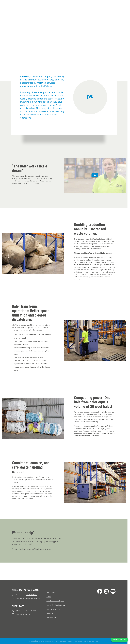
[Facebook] (100, 591)
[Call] (29, 595)
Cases (15, 14)
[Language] (125, 9)
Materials (65, 9)
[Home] (2, 7)
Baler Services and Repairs (55, 601)
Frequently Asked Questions (56, 605)
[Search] (120, 9)
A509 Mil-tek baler (43, 102)
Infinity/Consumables (81, 9)
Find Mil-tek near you (53, 609)
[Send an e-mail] (29, 599)
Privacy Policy (51, 613)
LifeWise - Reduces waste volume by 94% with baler (38, 14)
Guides (49, 597)
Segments (97, 9)
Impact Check (39, 9)
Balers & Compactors (21, 9)
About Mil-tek (51, 593)
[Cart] (114, 9)
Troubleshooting (52, 617)
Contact (107, 9)
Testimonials (53, 9)
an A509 (45, 327)
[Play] (95, 175)
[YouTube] (113, 591)
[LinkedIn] (106, 591)
